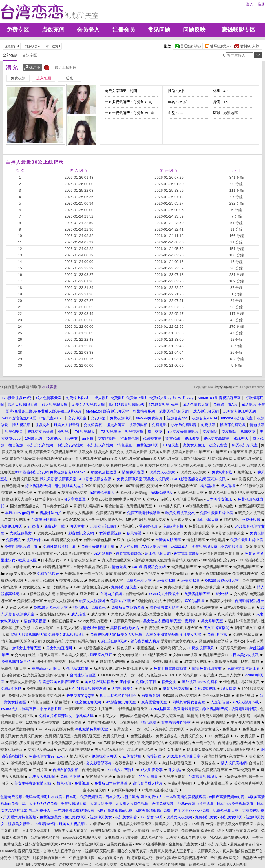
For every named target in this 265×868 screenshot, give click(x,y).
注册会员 (124, 30)
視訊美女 (153, 574)
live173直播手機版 (150, 844)
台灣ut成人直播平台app (62, 851)
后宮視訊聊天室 (36, 465)
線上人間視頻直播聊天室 (238, 831)
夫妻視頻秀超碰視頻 (17, 729)
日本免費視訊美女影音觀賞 (69, 743)
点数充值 (53, 30)
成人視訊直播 (152, 837)
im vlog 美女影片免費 (57, 729)
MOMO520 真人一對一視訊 (85, 520)
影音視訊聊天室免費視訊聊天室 (181, 858)
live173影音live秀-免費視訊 (118, 743)
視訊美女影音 (136, 452)
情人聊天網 (79, 756)
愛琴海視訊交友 (74, 492)
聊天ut (225, 526)
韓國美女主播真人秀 (171, 824)
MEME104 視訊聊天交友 (146, 520)
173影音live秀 (99, 824)
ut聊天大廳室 (21, 499)
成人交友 (98, 614)
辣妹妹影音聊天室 (177, 763)
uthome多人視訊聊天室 (82, 459)
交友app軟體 (101, 499)
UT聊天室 (202, 452)
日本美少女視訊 (48, 499)
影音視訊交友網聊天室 (235, 824)
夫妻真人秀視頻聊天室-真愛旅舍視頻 (141, 614)
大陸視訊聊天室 (193, 459)
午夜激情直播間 (82, 858)
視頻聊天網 (97, 790)
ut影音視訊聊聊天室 (132, 709)
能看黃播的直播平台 (49, 858)
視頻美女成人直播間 (71, 831)
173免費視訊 (219, 736)
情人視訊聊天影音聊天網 (229, 492)
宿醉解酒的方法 (149, 601)
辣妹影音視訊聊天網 (42, 844)
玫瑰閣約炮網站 (124, 790)
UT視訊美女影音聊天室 (132, 824)
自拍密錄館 (11, 675)
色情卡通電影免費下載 (221, 553)
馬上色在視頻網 (140, 749)
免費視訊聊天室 (38, 452)
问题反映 (194, 30)
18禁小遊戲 (224, 506)
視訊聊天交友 (208, 851)
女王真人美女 (181, 520)
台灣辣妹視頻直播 (45, 837)
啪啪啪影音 (126, 777)
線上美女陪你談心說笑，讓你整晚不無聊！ (222, 749)
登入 (250, 4)
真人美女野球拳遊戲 (234, 614)
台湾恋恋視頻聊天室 (225, 387)
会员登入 (88, 30)
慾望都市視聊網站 (211, 722)
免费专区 (18, 30)
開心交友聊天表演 (132, 851)
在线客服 (50, 387)
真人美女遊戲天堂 (116, 560)
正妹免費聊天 (244, 770)
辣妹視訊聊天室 (214, 844)
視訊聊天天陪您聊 (100, 851)
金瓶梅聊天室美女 (183, 844)
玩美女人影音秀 (23, 682)
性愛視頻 (152, 628)
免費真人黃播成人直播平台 (172, 851)
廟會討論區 (114, 506)
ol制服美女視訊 (198, 506)
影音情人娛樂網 (87, 506)
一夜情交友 (207, 763)
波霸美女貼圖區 (119, 844)
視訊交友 (85, 452)
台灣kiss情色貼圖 (98, 540)
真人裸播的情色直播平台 (243, 851)
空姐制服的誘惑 (53, 614)
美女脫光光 (32, 587)
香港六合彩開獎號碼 (211, 574)
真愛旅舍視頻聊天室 (93, 465)
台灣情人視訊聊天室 (195, 465)
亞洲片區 (87, 594)
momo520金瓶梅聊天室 (82, 837)
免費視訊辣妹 (114, 736)
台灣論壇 (72, 574)
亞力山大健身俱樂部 (133, 540)
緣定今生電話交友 (15, 858)
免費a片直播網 (180, 783)
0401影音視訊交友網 (248, 479)
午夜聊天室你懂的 (245, 722)
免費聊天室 (18, 695)
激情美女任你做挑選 (27, 763)
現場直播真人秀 (140, 858)
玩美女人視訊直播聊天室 (186, 837)
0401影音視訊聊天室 (180, 486)
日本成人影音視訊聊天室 (192, 614)
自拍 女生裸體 (170, 749)
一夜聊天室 (74, 709)
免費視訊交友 (167, 736)
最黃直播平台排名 (245, 844)
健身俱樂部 (245, 695)
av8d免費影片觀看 (93, 621)
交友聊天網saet (178, 574)
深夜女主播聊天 (99, 709)
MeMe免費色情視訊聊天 (229, 837)
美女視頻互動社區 (109, 749)
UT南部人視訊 (169, 506)
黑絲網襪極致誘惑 (214, 641)
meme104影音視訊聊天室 (82, 844)
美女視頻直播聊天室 (181, 628)
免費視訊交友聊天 (170, 729)
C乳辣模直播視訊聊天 (160, 790)
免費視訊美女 (31, 736)
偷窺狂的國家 (62, 621)
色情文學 (10, 587)
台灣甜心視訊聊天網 (234, 743)
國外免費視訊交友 (25, 506)
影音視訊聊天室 (23, 459)
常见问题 (159, 30)
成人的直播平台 (111, 858)
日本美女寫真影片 (37, 831)
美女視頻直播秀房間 (169, 864)
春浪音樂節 (149, 587)
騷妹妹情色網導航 (243, 621)
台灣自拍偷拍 (253, 580)
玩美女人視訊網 (193, 472)
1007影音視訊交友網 (141, 486)
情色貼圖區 (196, 540)
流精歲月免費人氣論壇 (153, 560)
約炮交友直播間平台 (75, 864)
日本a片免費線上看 (239, 607)
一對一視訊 (93, 574)
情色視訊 (25, 492)
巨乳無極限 (129, 722)
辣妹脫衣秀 (148, 763)
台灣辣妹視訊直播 (105, 831)
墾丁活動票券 (58, 587)
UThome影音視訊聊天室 (20, 851)
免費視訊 (245, 472)
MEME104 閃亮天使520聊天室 (190, 675)
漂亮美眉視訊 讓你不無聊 (44, 675)
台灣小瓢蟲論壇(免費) (91, 567)
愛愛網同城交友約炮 (177, 641)
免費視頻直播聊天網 (198, 831)
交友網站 (241, 594)
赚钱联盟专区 (238, 30)
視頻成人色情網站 (134, 716)
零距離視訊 (47, 492)
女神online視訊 (159, 499)
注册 (261, 4)
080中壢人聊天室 (127, 499)
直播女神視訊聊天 (102, 722)
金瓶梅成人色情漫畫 (121, 837)
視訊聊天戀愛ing (134, 492)
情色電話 (218, 540)
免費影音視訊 (153, 743)
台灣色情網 (11, 486)
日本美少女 (50, 560)
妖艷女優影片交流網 (44, 695)
